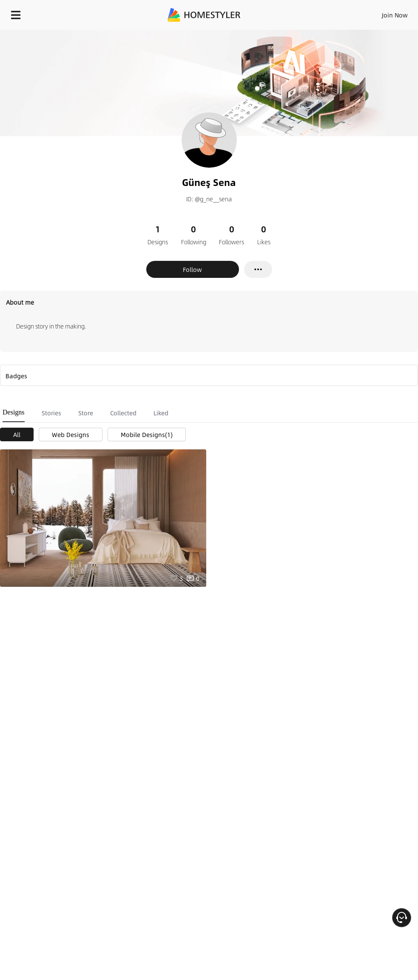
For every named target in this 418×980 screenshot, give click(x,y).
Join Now (395, 15)
